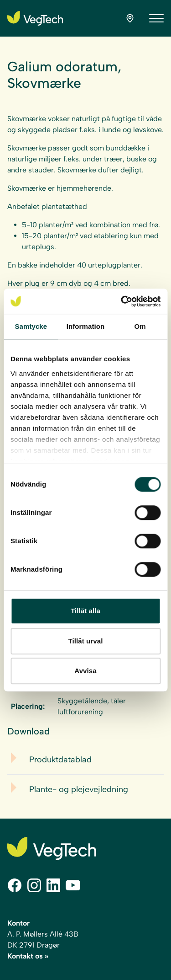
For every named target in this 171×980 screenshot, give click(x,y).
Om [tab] (140, 326)
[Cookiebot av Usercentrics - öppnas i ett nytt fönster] (122, 301)
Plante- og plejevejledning (79, 789)
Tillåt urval (86, 641)
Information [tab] (86, 326)
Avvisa (85, 671)
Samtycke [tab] (31, 326)
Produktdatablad (60, 760)
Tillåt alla (85, 611)
